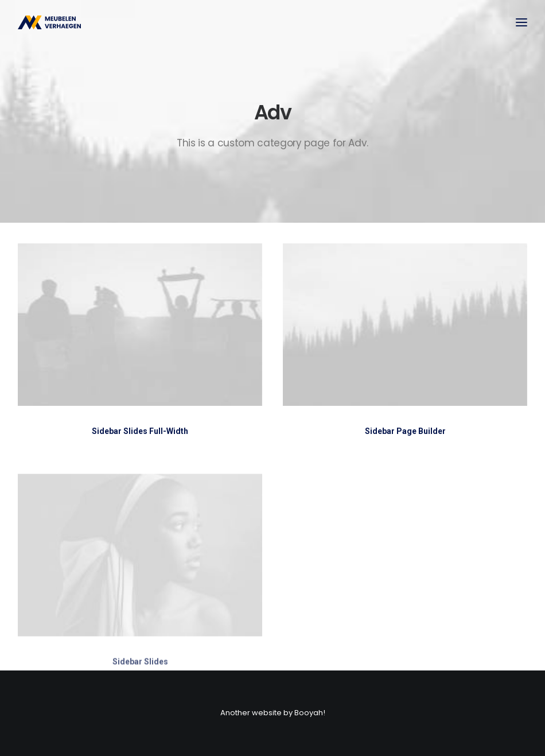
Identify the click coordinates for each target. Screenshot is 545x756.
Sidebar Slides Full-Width (140, 431)
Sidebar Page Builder (405, 432)
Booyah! (310, 713)
